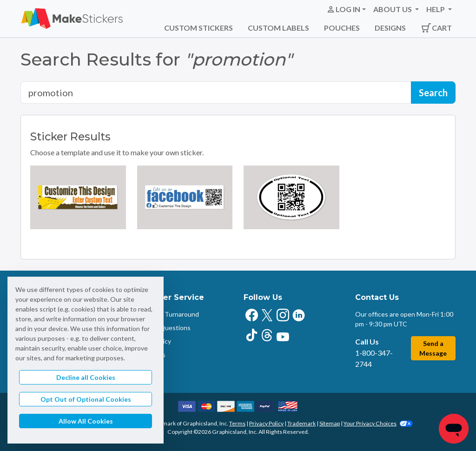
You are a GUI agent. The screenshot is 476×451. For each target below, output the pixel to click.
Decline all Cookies (86, 377)
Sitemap (330, 423)
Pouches (342, 28)
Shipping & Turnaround (165, 314)
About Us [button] (393, 9)
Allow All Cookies (86, 421)
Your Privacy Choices (378, 423)
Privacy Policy (266, 423)
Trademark (301, 423)
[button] (346, 9)
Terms (237, 423)
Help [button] (436, 9)
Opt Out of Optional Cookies (86, 399)
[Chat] (454, 429)
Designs (390, 28)
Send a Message (433, 348)
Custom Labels (278, 28)
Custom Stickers (198, 28)
